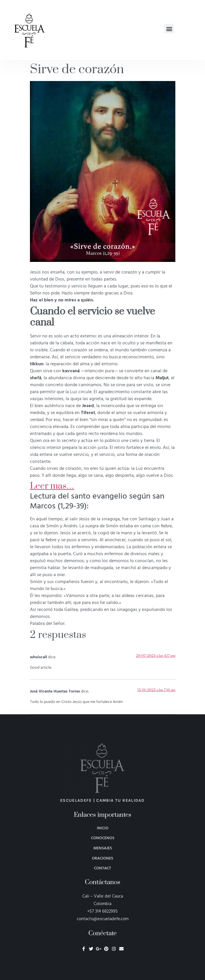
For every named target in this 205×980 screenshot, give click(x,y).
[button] (169, 29)
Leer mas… (52, 486)
